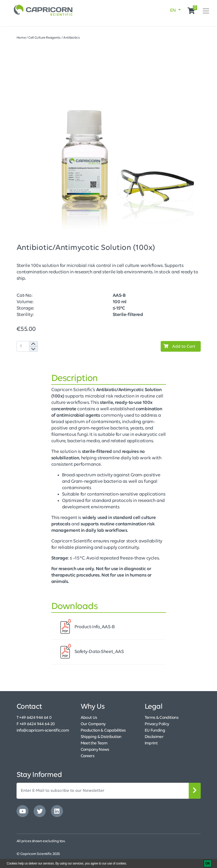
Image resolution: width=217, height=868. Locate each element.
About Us (89, 718)
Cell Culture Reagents (44, 38)
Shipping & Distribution (101, 737)
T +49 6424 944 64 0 (34, 718)
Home (21, 38)
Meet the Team (94, 743)
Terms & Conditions (161, 718)
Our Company (93, 724)
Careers (88, 756)
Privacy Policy (157, 724)
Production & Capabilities (103, 731)
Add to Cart (178, 346)
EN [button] (173, 11)
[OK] (208, 863)
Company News (95, 750)
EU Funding (155, 731)
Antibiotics (72, 38)
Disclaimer (154, 737)
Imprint (151, 743)
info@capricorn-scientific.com (43, 731)
